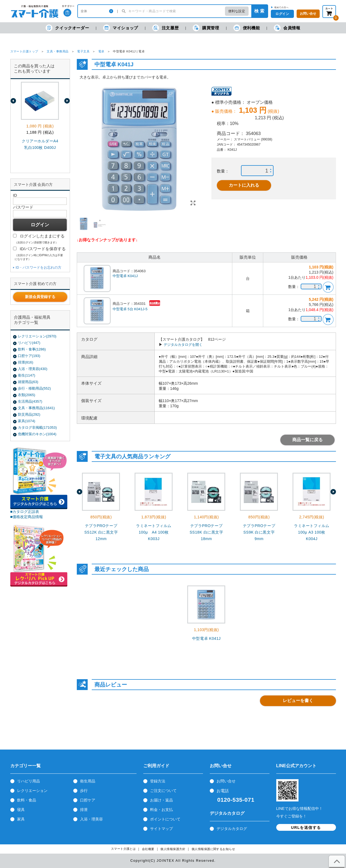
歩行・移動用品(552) (34, 388)
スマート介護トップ (24, 51)
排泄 (84, 810)
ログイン (282, 14)
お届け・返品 (161, 800)
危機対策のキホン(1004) (37, 434)
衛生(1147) (27, 375)
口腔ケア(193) (29, 356)
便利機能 (247, 28)
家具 (21, 819)
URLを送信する (306, 828)
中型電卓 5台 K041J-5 (130, 309)
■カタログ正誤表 (25, 512)
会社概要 (148, 849)
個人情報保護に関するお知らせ (213, 849)
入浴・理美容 (91, 819)
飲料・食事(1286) (32, 349)
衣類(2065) (27, 395)
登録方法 (158, 781)
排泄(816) (26, 362)
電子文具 (83, 51)
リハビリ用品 (28, 781)
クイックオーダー (67, 28)
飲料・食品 (27, 800)
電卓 (101, 51)
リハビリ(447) (29, 343)
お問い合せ (226, 781)
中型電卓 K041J (125, 276)
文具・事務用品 (58, 51)
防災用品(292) (29, 414)
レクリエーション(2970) (37, 336)
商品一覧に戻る (307, 440)
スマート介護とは (123, 849)
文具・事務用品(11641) (36, 408)
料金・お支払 (161, 810)
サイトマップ (161, 829)
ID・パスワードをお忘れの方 (39, 267)
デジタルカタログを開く (183, 345)
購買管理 (206, 28)
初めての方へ (282, 7)
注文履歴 (165, 28)
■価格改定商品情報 (27, 517)
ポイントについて (165, 819)
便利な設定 (237, 11)
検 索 (259, 11)
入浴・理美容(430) (33, 369)
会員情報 (287, 28)
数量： (223, 171)
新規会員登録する (40, 297)
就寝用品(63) (28, 382)
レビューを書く (298, 701)
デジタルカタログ (232, 829)
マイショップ (121, 28)
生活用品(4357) (30, 401)
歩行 (84, 791)
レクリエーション (32, 791)
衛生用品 (88, 781)
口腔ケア (88, 800)
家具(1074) (27, 421)
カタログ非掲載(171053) (37, 427)
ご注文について (163, 791)
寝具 (21, 810)
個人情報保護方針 (173, 849)
